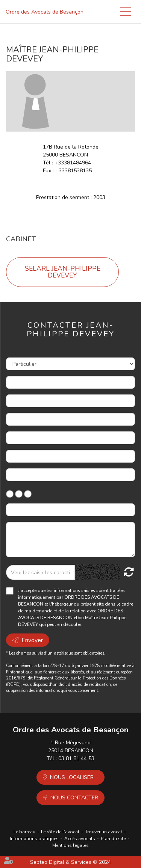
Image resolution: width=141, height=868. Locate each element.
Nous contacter (74, 798)
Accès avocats (80, 839)
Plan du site (113, 839)
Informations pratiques (34, 839)
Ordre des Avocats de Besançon (45, 12)
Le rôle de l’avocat (60, 832)
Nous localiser (72, 777)
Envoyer (32, 640)
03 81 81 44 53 (76, 758)
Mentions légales (70, 845)
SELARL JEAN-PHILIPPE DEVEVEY (63, 272)
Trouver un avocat (104, 832)
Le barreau (24, 832)
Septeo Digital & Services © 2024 (70, 862)
